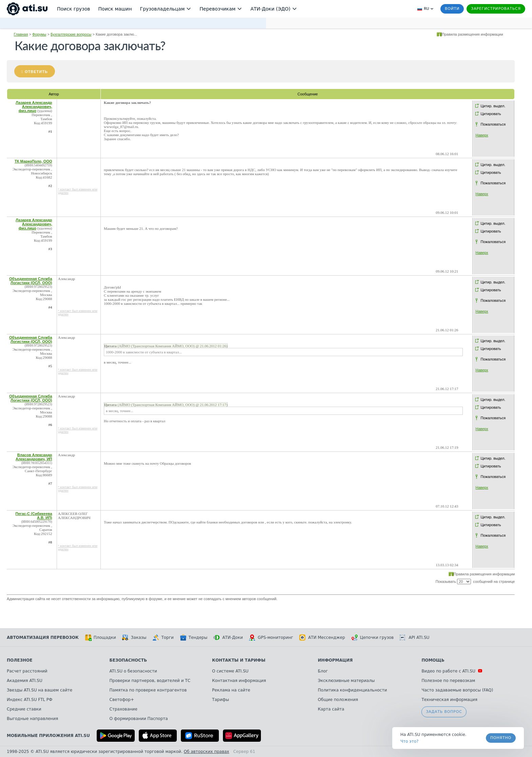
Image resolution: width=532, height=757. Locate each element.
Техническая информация (449, 700)
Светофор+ (122, 700)
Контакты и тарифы (239, 660)
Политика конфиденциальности (353, 690)
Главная (21, 34)
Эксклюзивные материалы (346, 681)
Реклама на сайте (231, 690)
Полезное (20, 660)
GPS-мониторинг (271, 638)
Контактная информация (239, 681)
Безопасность (128, 660)
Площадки (100, 638)
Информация (335, 660)
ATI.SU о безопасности (133, 671)
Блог (323, 671)
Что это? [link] (410, 741)
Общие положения (338, 700)
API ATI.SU (414, 638)
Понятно (501, 738)
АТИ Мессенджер (322, 638)
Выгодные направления (32, 719)
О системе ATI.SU (230, 671)
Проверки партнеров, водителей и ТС (150, 681)
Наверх (482, 135)
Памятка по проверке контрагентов (148, 690)
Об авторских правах (207, 752)
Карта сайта (331, 709)
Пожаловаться (493, 124)
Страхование (123, 709)
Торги (163, 638)
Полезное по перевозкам (448, 681)
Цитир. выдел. (493, 106)
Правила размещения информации (472, 34)
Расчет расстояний (27, 671)
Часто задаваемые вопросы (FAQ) (457, 690)
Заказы (134, 638)
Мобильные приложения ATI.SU (48, 736)
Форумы (39, 34)
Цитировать (491, 114)
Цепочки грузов (373, 638)
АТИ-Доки (228, 638)
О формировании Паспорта (139, 719)
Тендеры (194, 638)
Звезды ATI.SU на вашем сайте (40, 690)
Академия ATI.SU (25, 681)
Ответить (36, 72)
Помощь (433, 660)
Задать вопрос (444, 712)
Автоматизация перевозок (43, 638)
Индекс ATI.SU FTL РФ (30, 700)
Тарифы (221, 700)
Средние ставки (24, 709)
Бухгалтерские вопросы (71, 34)
